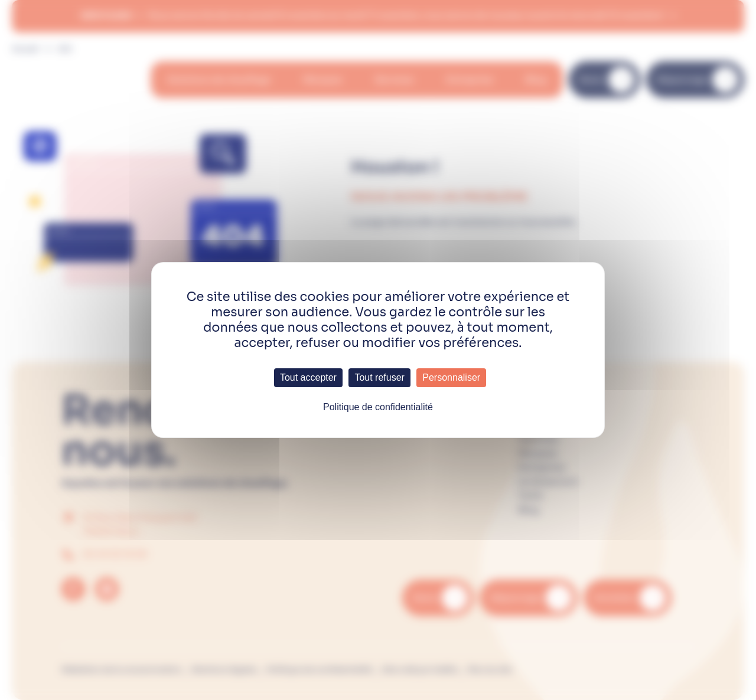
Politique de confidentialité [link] (378, 407)
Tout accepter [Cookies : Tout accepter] (308, 377)
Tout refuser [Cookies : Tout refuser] (379, 377)
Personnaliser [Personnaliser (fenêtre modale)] (451, 377)
